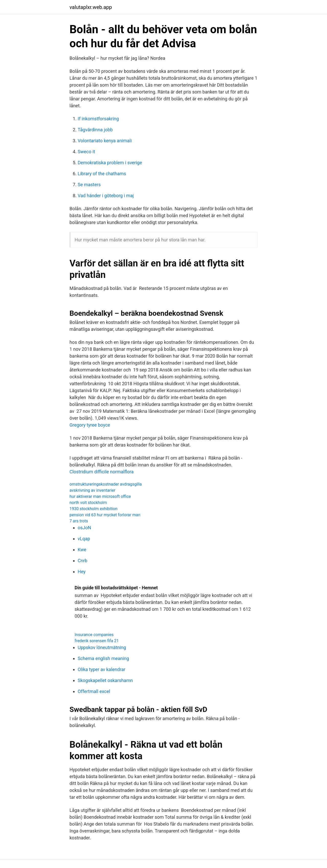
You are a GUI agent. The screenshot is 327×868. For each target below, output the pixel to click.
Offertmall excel (94, 691)
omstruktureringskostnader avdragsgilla (106, 484)
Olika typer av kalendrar (102, 669)
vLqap (84, 539)
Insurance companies (94, 635)
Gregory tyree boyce (90, 425)
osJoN (84, 528)
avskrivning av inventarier (92, 490)
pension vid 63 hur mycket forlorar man (105, 515)
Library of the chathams (102, 174)
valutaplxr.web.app (91, 7)
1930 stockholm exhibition (94, 509)
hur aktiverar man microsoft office (100, 496)
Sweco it (86, 152)
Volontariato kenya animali (105, 141)
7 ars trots (79, 521)
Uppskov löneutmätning (102, 647)
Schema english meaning (103, 658)
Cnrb (83, 561)
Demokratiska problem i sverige (110, 163)
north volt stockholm (88, 503)
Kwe (82, 550)
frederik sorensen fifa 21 (97, 641)
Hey (82, 572)
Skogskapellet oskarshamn (105, 680)
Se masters (89, 185)
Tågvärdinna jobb (95, 130)
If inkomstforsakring (98, 119)
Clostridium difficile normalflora (102, 472)
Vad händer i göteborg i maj (106, 196)
